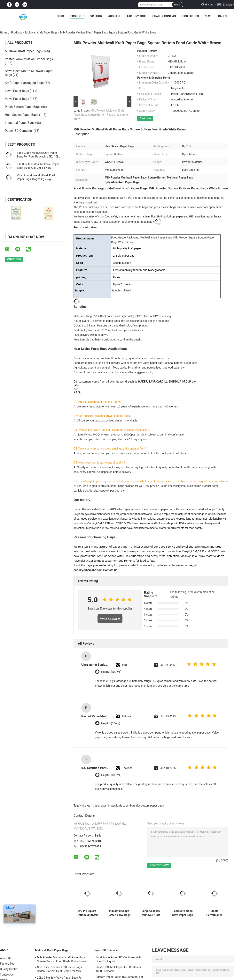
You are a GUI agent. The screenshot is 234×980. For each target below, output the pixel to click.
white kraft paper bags (93, 806)
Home (61, 16)
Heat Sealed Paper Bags (22, 115)
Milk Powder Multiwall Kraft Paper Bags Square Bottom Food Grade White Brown (101, 115)
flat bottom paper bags (150, 806)
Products (77, 16)
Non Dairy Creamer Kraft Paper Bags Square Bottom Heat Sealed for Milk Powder (59, 970)
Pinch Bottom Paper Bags (23, 107)
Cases (222, 16)
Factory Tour (137, 16)
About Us (115, 16)
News (209, 16)
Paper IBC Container (19, 131)
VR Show (96, 16)
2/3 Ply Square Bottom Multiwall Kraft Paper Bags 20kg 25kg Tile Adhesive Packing (87, 913)
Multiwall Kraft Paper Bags (41, 33)
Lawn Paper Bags (17, 91)
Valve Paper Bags (17, 99)
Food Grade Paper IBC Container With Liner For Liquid (119, 959)
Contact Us (191, 16)
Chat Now (207, 4)
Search (177, 5)
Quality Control (165, 16)
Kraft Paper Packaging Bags (24, 83)
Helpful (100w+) (111, 672)
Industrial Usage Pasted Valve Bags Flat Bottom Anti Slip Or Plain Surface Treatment (119, 913)
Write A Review (110, 619)
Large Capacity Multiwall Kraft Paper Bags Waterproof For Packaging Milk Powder (151, 913)
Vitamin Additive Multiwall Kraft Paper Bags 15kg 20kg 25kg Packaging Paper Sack (36, 179)
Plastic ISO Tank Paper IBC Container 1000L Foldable (118, 969)
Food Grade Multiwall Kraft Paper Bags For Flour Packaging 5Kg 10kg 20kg (39, 157)
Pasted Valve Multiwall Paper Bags (29, 59)
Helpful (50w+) (111, 724)
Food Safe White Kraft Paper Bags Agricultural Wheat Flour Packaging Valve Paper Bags (183, 913)
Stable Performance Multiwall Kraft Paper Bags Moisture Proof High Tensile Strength (214, 913)
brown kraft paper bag (121, 806)
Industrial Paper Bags (20, 123)
